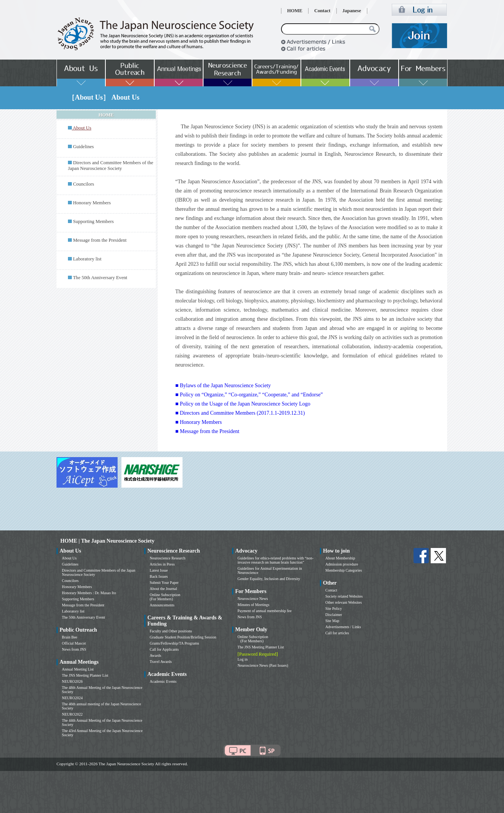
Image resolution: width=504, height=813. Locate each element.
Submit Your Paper (164, 583)
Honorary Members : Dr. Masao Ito (89, 593)
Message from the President (100, 240)
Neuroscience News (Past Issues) (263, 665)
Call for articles (337, 633)
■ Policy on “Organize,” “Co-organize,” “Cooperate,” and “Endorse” (249, 395)
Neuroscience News (253, 599)
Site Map (332, 621)
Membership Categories (344, 570)
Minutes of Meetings (253, 605)
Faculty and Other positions (171, 631)
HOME (295, 11)
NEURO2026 (72, 681)
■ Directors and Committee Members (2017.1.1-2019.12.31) (240, 413)
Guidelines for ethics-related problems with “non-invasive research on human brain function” (275, 560)
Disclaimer (334, 615)
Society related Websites (344, 596)
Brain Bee (69, 637)
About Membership (340, 558)
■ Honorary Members (199, 422)
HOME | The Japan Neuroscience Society (107, 541)
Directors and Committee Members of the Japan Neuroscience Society (111, 166)
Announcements (162, 605)
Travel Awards (161, 662)
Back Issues (159, 576)
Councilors (83, 184)
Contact (322, 11)
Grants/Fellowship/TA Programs (174, 643)
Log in (242, 659)
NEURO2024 (72, 698)
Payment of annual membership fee (265, 611)
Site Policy (334, 609)
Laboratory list (87, 259)
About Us (69, 558)
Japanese (352, 11)
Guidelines (83, 147)
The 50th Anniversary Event (100, 278)
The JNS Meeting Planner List (85, 675)
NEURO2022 (72, 714)
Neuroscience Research (168, 558)
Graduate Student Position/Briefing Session (183, 637)
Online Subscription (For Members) (165, 597)
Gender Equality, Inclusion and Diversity (269, 579)
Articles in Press (162, 564)
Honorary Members (92, 203)
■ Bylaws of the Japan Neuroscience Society (223, 385)
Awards (155, 655)
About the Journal (163, 589)
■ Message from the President (207, 431)
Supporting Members (93, 221)
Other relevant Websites (344, 602)
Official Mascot (74, 643)
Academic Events (163, 681)
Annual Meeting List (78, 669)
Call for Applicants (164, 649)
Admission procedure (342, 564)
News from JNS (74, 649)
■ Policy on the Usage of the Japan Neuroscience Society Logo (243, 404)
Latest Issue (159, 570)
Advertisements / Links (343, 627)
